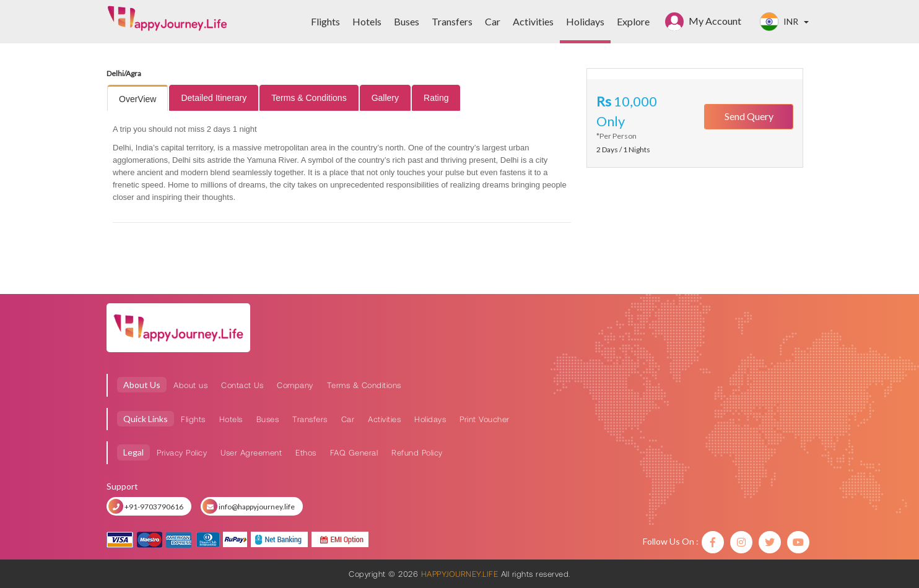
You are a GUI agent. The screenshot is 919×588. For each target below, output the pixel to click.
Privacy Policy (182, 452)
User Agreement (251, 452)
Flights (193, 419)
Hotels (231, 419)
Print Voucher (485, 419)
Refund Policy (417, 452)
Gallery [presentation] (385, 98)
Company (295, 385)
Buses (268, 419)
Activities (384, 419)
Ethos (306, 452)
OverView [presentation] (137, 99)
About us (190, 385)
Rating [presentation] (436, 98)
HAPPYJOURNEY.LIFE (459, 574)
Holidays (430, 419)
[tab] (137, 99)
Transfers (310, 419)
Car (348, 419)
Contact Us (242, 385)
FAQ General (354, 452)
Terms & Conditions (364, 385)
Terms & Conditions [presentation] (309, 98)
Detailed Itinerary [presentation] (214, 98)
